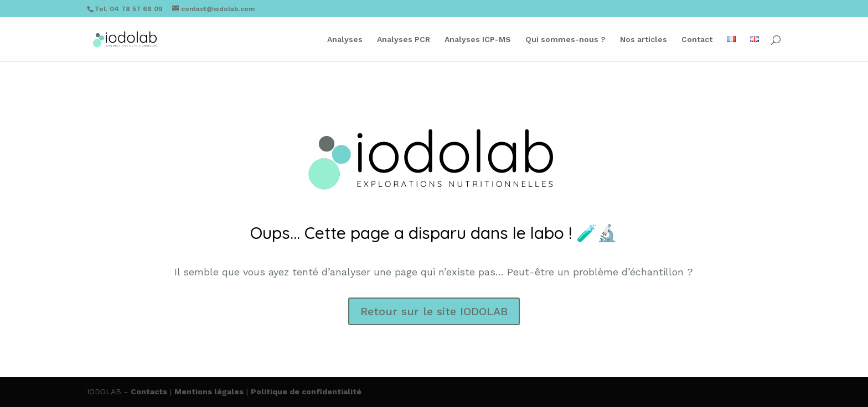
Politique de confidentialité (306, 392)
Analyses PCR (404, 40)
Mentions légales (209, 392)
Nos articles (644, 40)
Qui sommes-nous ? (565, 40)
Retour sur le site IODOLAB (434, 311)
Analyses (345, 40)
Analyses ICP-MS (478, 40)
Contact (697, 40)
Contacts (149, 392)
